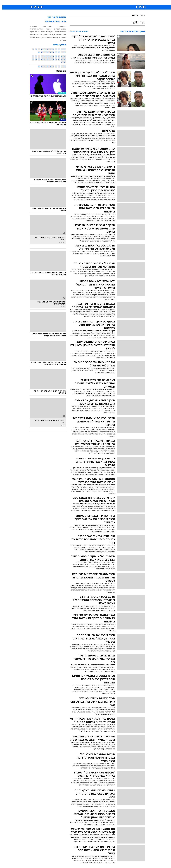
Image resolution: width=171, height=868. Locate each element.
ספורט (120, 2)
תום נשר (36, 37)
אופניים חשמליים (58, 29)
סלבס (104, 2)
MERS (30, 37)
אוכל (91, 2)
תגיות (141, 16)
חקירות (41, 35)
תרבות (112, 2)
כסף (98, 2)
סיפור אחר (60, 37)
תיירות (76, 2)
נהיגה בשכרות (33, 35)
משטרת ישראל (58, 32)
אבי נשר (47, 29)
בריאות (84, 2)
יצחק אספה (59, 26)
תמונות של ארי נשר (54, 17)
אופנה (58, 2)
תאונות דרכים (45, 26)
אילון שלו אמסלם (45, 32)
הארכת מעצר (54, 35)
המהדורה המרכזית (35, 29)
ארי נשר (133, 16)
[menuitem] (126, 2)
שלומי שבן (42, 37)
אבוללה (61, 40)
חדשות (128, 2)
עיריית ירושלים (51, 37)
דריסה (61, 35)
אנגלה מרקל (33, 32)
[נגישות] (3, 2)
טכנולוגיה (67, 2)
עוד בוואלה (59, 71)
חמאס (46, 35)
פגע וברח (31, 26)
